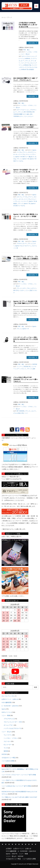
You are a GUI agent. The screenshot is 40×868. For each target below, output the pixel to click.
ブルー (29, 288)
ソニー (23, 63)
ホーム (4, 17)
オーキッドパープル (19, 154)
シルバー (33, 411)
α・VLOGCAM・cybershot (10, 706)
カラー (24, 288)
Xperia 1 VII (26, 159)
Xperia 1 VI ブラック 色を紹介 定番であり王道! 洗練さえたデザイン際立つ (26, 303)
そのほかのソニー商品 (9, 758)
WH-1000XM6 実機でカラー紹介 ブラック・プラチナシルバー (25, 79)
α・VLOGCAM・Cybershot (12, 844)
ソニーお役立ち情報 (8, 761)
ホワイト (34, 288)
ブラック (28, 61)
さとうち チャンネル (8, 696)
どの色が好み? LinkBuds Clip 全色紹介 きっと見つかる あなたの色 (28, 25)
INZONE (35, 364)
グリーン (25, 152)
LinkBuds (27, 58)
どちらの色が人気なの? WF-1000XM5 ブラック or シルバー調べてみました (26, 379)
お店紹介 (2, 844)
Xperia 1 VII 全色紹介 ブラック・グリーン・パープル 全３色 (25, 171)
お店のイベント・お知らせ (10, 699)
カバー (23, 61)
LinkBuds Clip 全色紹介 (27, 69)
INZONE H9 (27, 367)
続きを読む (33, 43)
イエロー (22, 290)
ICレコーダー (8, 745)
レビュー (32, 63)
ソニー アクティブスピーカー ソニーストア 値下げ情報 (19, 775)
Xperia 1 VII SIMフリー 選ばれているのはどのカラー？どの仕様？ (25, 126)
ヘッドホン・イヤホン (27, 105)
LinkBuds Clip (27, 65)
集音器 (6, 751)
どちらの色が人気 (18, 413)
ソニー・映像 (6, 715)
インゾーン (20, 367)
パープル (19, 152)
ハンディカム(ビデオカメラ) (12, 728)
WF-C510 (16, 290)
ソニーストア (24, 201)
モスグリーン (32, 152)
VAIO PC (19, 844)
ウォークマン (8, 735)
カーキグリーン (27, 246)
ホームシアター (9, 725)
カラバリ (19, 197)
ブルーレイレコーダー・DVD (13, 722)
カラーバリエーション (28, 56)
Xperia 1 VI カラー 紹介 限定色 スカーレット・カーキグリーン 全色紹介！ (26, 216)
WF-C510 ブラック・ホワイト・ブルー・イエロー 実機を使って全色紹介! (26, 257)
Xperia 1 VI (18, 246)
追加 (34, 369)
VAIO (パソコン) (7, 712)
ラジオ (6, 748)
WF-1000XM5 (20, 411)
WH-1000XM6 (28, 112)
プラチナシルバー (22, 244)
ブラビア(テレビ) (9, 719)
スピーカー (7, 741)
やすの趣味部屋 (6, 702)
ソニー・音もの (25, 54)
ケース (27, 63)
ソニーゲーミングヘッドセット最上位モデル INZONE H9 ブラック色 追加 (25, 339)
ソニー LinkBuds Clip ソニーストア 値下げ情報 (16, 786)
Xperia (34, 150)
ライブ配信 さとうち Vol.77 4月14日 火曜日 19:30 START (19, 797)
